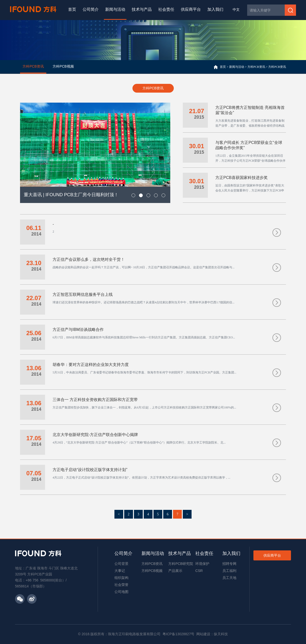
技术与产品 (142, 9)
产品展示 (175, 571)
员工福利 (229, 571)
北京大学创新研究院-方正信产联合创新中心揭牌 (95, 435)
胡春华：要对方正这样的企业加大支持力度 (91, 365)
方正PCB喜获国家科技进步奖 (242, 178)
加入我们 (215, 9)
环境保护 (202, 564)
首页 (72, 9)
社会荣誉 (121, 585)
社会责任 (166, 9)
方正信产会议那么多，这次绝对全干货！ (89, 259)
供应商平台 (191, 9)
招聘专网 (229, 564)
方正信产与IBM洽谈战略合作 (78, 330)
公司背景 (121, 564)
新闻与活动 (115, 9)
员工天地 (229, 578)
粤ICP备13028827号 (179, 634)
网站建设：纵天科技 (212, 634)
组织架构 (121, 578)
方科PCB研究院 (181, 564)
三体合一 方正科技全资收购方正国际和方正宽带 (95, 400)
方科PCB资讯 (256, 67)
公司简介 (91, 9)
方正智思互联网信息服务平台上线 (83, 294)
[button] (133, 195)
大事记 (120, 571)
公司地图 (121, 592)
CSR (199, 571)
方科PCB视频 (152, 571)
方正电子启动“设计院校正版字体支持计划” (90, 470)
